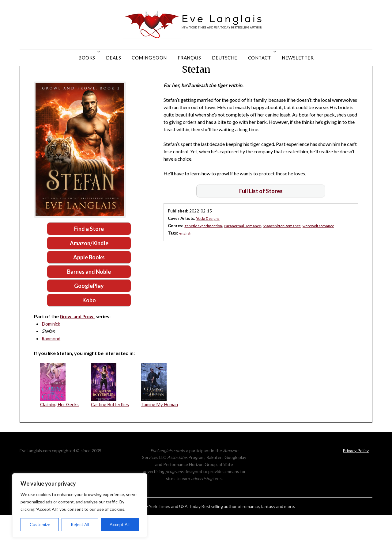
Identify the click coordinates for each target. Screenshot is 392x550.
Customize (40, 524)
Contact (260, 58)
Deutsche (225, 58)
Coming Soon (149, 58)
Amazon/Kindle (89, 275)
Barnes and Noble (89, 304)
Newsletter (298, 58)
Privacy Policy (356, 485)
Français (189, 58)
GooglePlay (89, 319)
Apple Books (89, 289)
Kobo (89, 334)
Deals (114, 58)
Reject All (80, 524)
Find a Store (89, 260)
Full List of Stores (261, 222)
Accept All (120, 524)
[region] (80, 506)
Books (87, 58)
